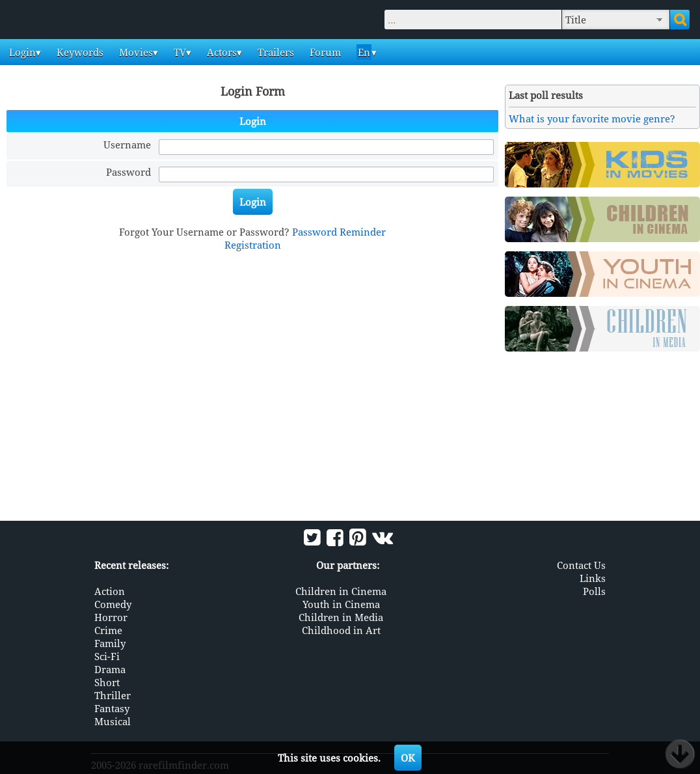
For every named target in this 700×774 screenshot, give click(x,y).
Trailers (275, 52)
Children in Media (341, 617)
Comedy (113, 604)
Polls (594, 591)
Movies (135, 52)
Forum (324, 52)
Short (107, 682)
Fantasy (112, 708)
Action (110, 591)
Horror (111, 617)
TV (179, 52)
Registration (253, 245)
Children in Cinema (341, 591)
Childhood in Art (341, 630)
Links (593, 578)
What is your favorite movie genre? (592, 118)
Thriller (113, 695)
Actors (221, 52)
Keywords (79, 52)
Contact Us (581, 565)
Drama (110, 669)
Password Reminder (339, 232)
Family (110, 643)
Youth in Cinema (341, 604)
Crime (108, 630)
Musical (113, 721)
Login (21, 52)
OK (408, 758)
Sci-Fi (107, 656)
